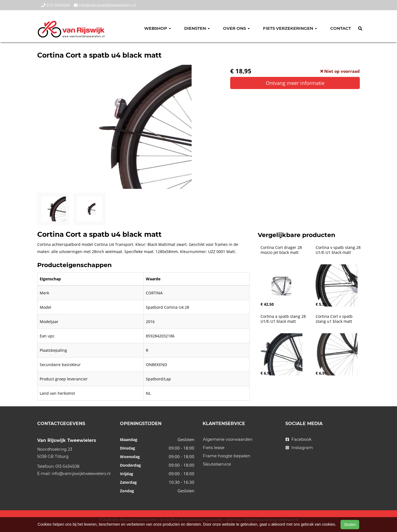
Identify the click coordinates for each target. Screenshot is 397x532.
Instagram (299, 448)
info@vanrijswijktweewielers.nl (105, 5)
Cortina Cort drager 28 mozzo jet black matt (282, 250)
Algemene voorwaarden (228, 439)
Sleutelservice (217, 464)
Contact (341, 28)
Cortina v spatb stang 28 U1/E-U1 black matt (339, 250)
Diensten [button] (197, 28)
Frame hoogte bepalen (227, 456)
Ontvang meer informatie (295, 83)
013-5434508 (56, 5)
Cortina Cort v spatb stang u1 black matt (335, 319)
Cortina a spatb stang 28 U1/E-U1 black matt (284, 319)
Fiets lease (214, 448)
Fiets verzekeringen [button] (290, 28)
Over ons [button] (236, 28)
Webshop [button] (158, 28)
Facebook (299, 439)
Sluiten (350, 525)
